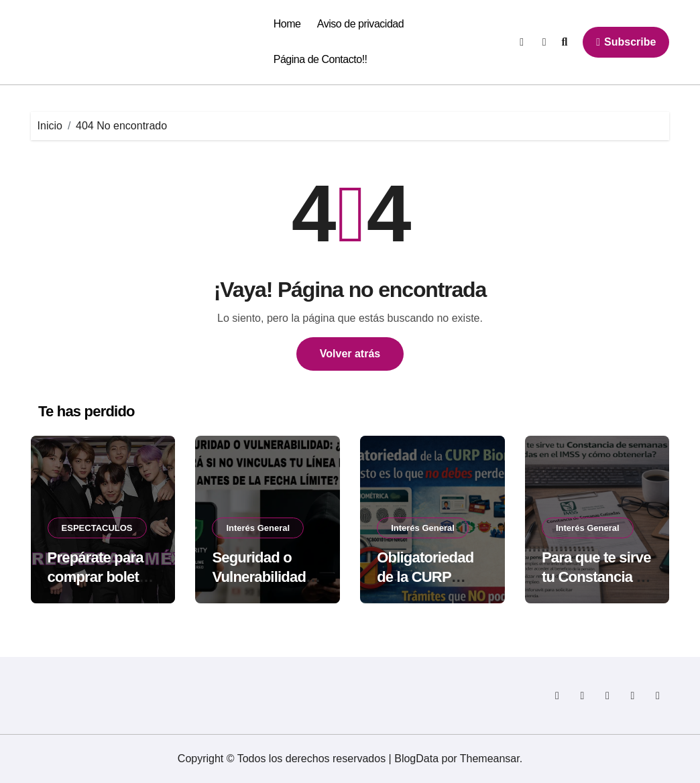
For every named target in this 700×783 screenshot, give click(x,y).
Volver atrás (350, 354)
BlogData (416, 759)
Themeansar (490, 759)
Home (287, 24)
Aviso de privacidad (360, 24)
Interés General (258, 528)
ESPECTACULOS (97, 528)
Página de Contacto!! (320, 59)
